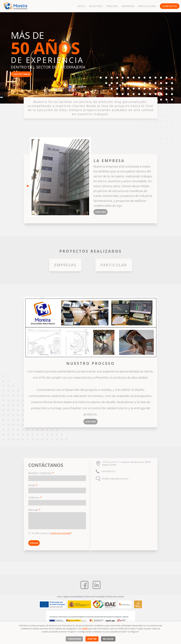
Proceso (112, 6)
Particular (114, 265)
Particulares (147, 6)
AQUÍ (85, 629)
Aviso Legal (62, 597)
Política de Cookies (115, 597)
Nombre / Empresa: (41, 473)
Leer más (101, 212)
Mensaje (34, 510)
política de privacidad (61, 533)
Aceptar (92, 639)
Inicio (81, 6)
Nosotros (96, 6)
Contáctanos (21, 74)
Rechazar (108, 639)
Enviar (34, 543)
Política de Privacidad (94, 597)
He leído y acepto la (52, 533)
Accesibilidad (76, 597)
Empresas (128, 6)
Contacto (170, 6)
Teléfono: (35, 498)
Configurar (74, 639)
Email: (33, 485)
